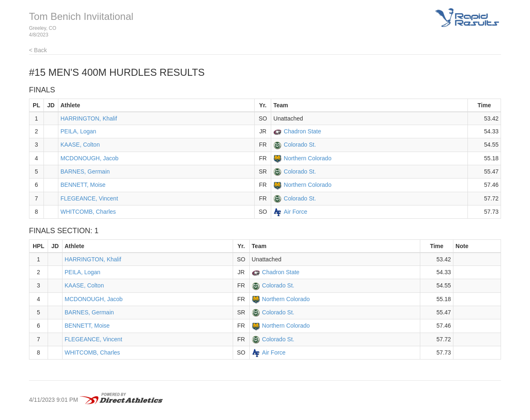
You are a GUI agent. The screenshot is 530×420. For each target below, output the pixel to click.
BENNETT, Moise (83, 185)
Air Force (295, 212)
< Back (38, 50)
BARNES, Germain (85, 171)
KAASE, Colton (80, 145)
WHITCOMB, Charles (88, 212)
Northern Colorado (307, 158)
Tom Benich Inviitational (81, 16)
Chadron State (302, 131)
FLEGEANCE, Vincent (89, 198)
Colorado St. (300, 145)
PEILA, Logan (78, 131)
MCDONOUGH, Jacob (89, 158)
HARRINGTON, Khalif (89, 118)
